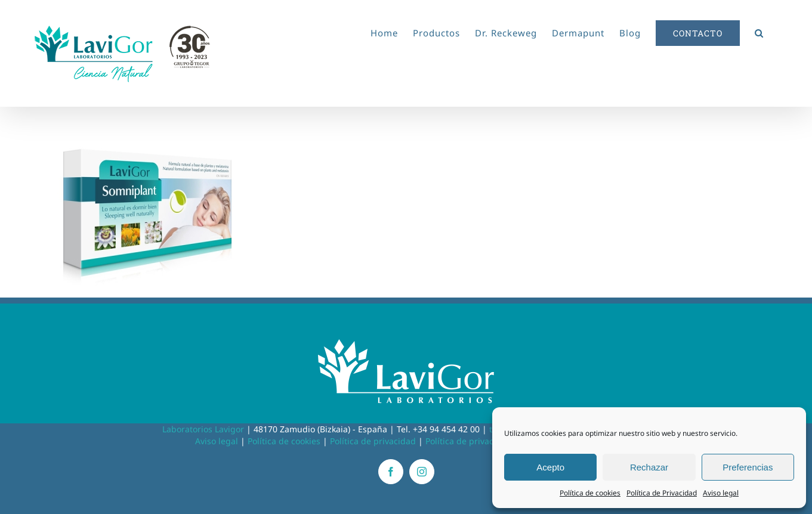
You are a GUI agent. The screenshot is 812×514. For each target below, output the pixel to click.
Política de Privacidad (662, 493)
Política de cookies (590, 493)
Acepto (550, 467)
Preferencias (748, 467)
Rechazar (649, 467)
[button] (759, 31)
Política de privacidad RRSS (480, 441)
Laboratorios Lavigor (203, 429)
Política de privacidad (373, 441)
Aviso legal (721, 493)
